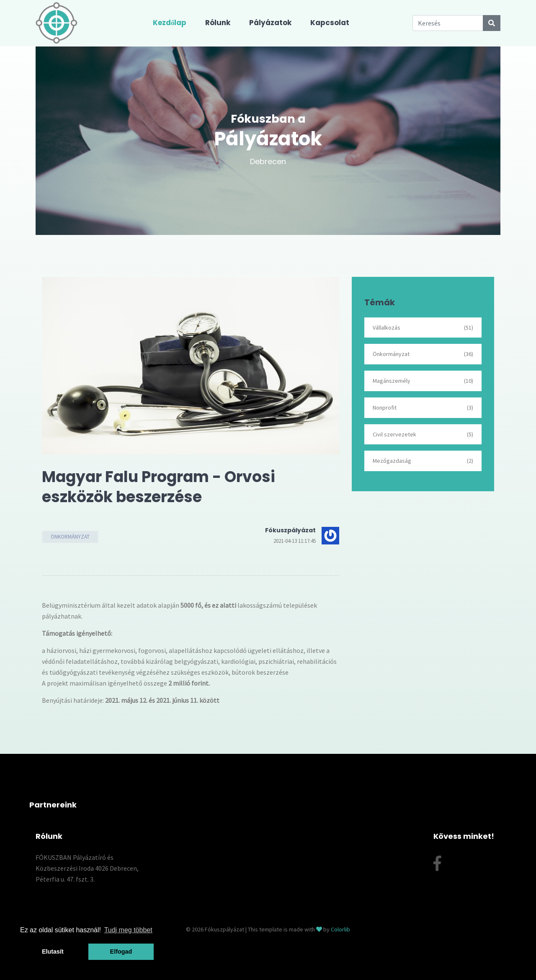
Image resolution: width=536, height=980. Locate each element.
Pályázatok (270, 23)
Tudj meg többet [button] (128, 930)
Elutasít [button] (53, 952)
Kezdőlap (170, 23)
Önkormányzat (70, 537)
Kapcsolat (330, 23)
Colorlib (340, 929)
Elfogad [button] (121, 952)
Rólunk (218, 23)
